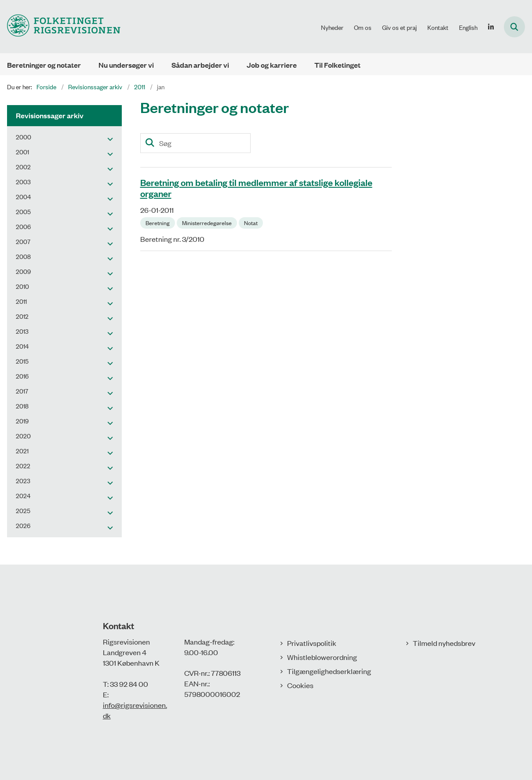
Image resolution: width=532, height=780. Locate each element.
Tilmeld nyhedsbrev (444, 643)
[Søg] (195, 143)
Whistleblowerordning (322, 657)
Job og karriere (272, 65)
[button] (108, 139)
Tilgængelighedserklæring (329, 671)
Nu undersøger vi (126, 65)
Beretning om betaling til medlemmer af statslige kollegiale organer (256, 188)
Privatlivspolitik (312, 643)
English (468, 27)
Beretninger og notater (44, 65)
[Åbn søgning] (514, 27)
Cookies (300, 685)
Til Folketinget (337, 65)
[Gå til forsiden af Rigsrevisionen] (60, 27)
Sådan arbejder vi (200, 65)
